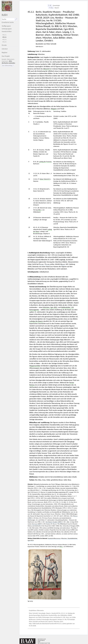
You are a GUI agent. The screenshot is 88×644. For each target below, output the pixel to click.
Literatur (5, 49)
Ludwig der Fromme (45, 162)
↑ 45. (50, 5)
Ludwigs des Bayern (36, 321)
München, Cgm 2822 (50, 307)
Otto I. (40, 210)
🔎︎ (16, 19)
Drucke (4, 45)
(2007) (37, 524)
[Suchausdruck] (8, 19)
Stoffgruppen (6, 26)
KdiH (5, 15)
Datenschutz (10, 59)
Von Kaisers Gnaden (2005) (54, 522)
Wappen (54, 109)
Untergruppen (7, 29)
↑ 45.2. (51, 8)
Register (5, 52)
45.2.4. (5, 42)
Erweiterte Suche (8, 22)
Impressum (5, 61)
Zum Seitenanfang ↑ (8, 65)
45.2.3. (5, 40)
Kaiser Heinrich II (45, 179)
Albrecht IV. (47, 69)
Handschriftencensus (54, 538)
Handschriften (7, 31)
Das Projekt (6, 56)
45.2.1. (5, 35)
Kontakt (4, 59)
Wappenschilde (35, 366)
